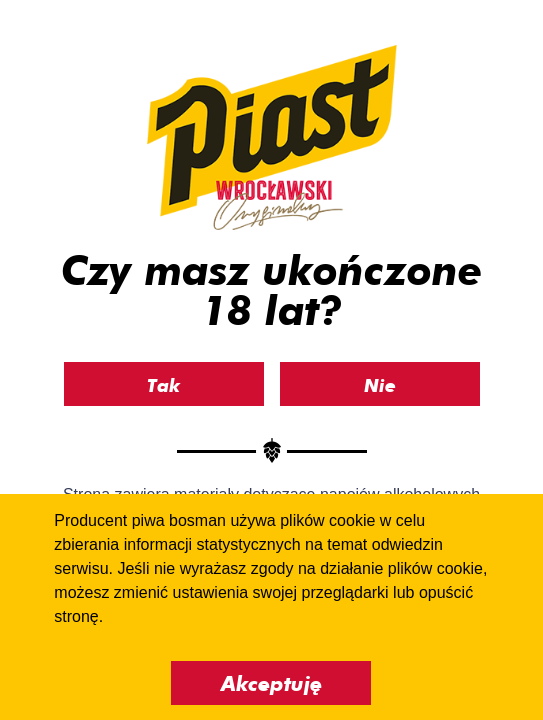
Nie (380, 385)
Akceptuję (271, 683)
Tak (163, 385)
